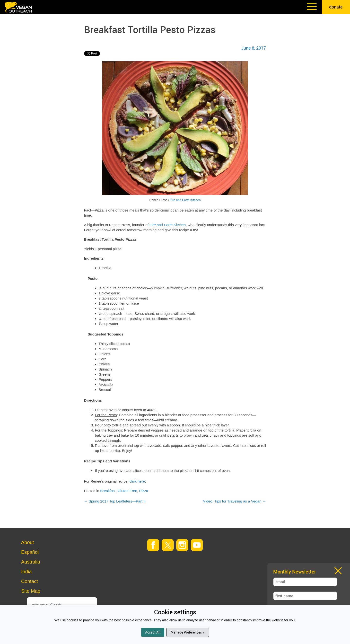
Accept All (153, 632)
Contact (30, 581)
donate (336, 7)
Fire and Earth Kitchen (185, 200)
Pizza (144, 491)
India (26, 572)
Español (30, 552)
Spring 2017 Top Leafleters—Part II (115, 501)
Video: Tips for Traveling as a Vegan (234, 501)
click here (137, 481)
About (27, 542)
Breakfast (108, 491)
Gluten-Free (127, 491)
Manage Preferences (188, 632)
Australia (31, 562)
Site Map (31, 591)
